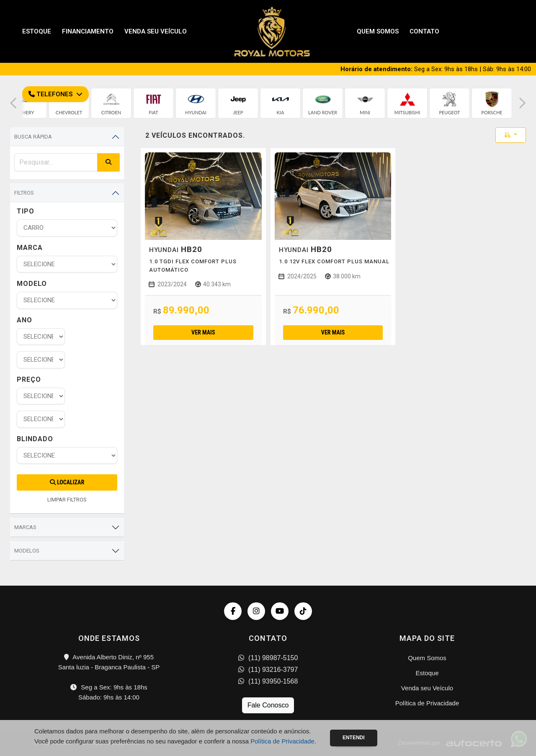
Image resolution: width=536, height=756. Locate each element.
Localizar (67, 482)
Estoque (37, 31)
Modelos (27, 551)
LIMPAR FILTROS (67, 500)
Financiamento (88, 31)
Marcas (25, 527)
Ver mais (203, 332)
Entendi (354, 738)
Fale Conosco (268, 705)
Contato (424, 31)
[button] (13, 103)
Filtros (24, 193)
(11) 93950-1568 (268, 681)
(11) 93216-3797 (268, 670)
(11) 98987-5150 (268, 658)
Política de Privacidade (427, 703)
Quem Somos (378, 31)
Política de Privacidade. (283, 741)
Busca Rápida (33, 137)
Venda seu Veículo (156, 31)
